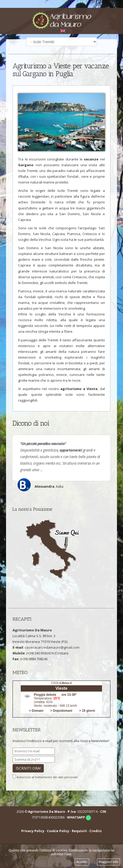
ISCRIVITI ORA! (28, 768)
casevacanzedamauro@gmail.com (52, 647)
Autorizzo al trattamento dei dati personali (47, 777)
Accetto (82, 862)
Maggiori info (109, 862)
